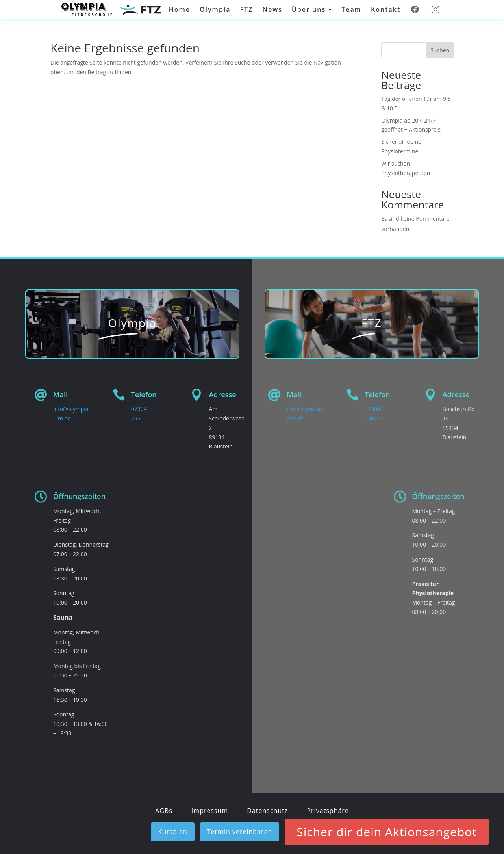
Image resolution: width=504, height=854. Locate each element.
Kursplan (172, 832)
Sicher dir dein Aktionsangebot (387, 832)
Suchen (440, 50)
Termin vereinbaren (240, 832)
